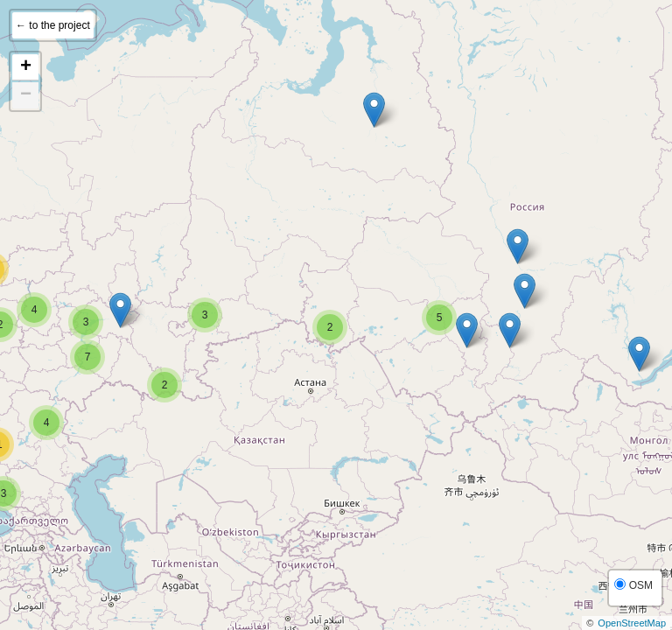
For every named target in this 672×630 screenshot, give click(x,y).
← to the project (53, 25)
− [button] (26, 95)
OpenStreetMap (632, 623)
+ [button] (26, 67)
